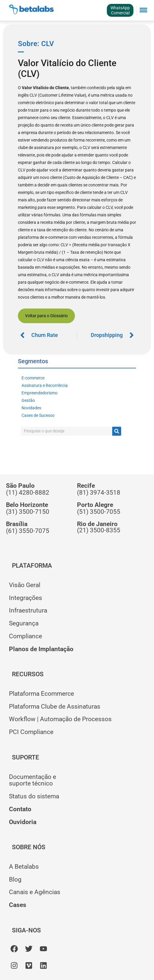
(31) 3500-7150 (28, 512)
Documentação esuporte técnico (33, 780)
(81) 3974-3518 (99, 493)
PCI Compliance (31, 732)
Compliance (26, 636)
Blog (15, 879)
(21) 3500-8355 (99, 530)
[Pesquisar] (117, 431)
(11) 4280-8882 (28, 493)
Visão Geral (25, 585)
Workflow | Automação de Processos (60, 719)
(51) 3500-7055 (99, 512)
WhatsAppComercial (120, 10)
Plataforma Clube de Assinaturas (55, 706)
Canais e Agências (35, 892)
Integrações (26, 598)
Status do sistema (34, 796)
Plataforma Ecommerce (41, 694)
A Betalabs (24, 867)
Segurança (24, 623)
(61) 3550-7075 (28, 531)
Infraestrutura (28, 610)
